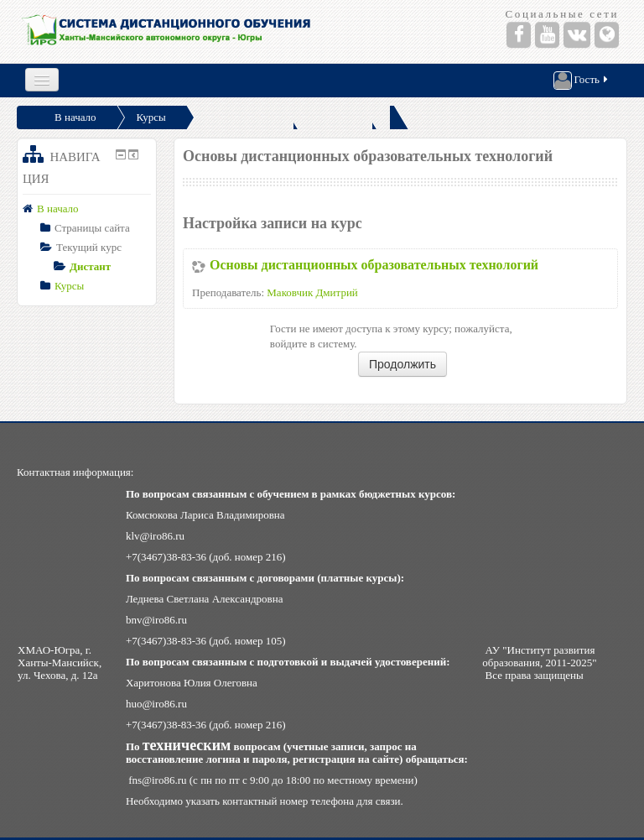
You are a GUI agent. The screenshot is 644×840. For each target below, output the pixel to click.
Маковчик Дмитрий (312, 292)
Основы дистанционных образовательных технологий (374, 265)
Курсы (151, 117)
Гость (582, 81)
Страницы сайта (92, 228)
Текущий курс (89, 247)
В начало (75, 117)
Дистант (90, 266)
